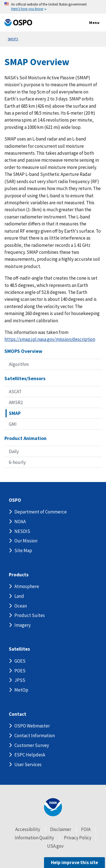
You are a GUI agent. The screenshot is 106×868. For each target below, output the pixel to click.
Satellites (19, 649)
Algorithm (19, 364)
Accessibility (28, 829)
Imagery (23, 625)
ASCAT (15, 392)
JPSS (20, 680)
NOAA (20, 522)
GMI (13, 424)
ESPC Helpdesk (30, 755)
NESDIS (22, 531)
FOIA (86, 829)
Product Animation (25, 438)
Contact (18, 714)
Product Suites (30, 615)
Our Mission (26, 541)
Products (19, 575)
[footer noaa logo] (53, 807)
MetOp (21, 690)
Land (19, 596)
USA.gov (55, 846)
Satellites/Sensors (25, 378)
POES (20, 671)
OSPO (15, 500)
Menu (88, 23)
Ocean (21, 606)
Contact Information (35, 736)
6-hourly (17, 462)
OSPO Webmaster (32, 726)
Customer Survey (32, 745)
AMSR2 (16, 402)
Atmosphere (27, 586)
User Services (28, 764)
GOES (20, 661)
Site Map (23, 550)
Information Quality (34, 838)
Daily (14, 451)
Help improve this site (74, 862)
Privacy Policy (78, 838)
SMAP (15, 413)
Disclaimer (61, 829)
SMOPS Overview (23, 351)
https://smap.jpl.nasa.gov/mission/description (50, 339)
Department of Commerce (41, 512)
